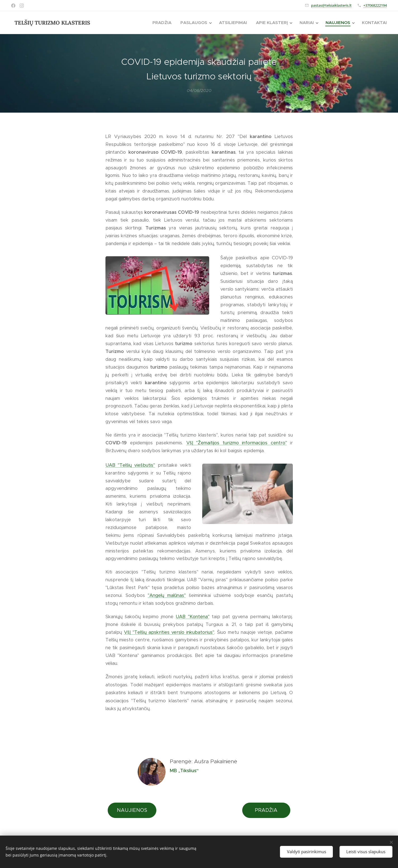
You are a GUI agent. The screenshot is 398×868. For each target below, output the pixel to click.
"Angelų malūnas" (167, 595)
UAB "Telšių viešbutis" (130, 465)
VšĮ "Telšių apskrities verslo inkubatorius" (169, 632)
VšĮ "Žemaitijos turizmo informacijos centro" (236, 443)
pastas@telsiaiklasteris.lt (331, 5)
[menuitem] (163, 23)
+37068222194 (375, 5)
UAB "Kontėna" (192, 617)
